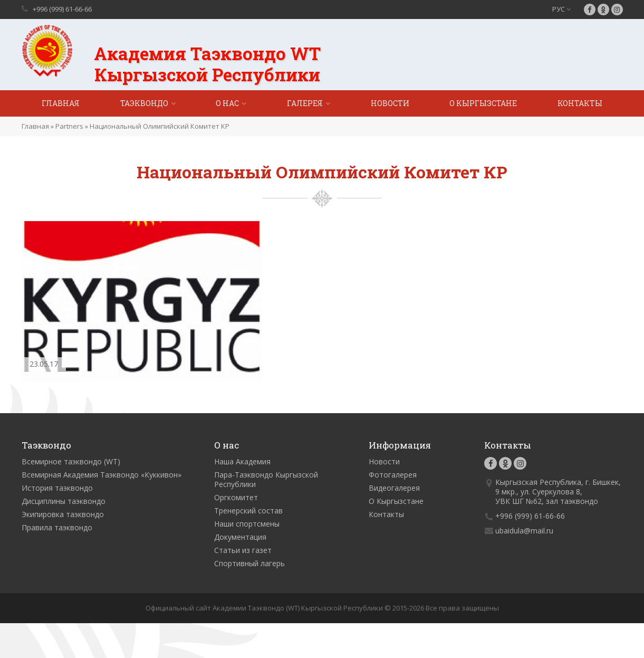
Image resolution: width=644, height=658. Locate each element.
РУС (561, 9)
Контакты (580, 103)
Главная (61, 103)
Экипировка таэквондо (63, 514)
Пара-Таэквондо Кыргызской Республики (266, 479)
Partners (69, 126)
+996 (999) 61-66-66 (62, 9)
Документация (240, 537)
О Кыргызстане (483, 103)
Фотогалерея (393, 475)
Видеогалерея (394, 488)
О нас (227, 103)
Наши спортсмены (247, 524)
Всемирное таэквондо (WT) (71, 461)
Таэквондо (144, 103)
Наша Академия (242, 461)
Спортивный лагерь (249, 563)
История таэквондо (57, 488)
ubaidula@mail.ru (524, 531)
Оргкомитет (236, 497)
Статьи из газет (243, 550)
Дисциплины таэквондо (64, 501)
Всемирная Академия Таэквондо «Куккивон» (102, 475)
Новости (390, 103)
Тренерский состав (248, 511)
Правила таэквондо (57, 527)
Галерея (305, 103)
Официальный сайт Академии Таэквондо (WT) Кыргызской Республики (264, 608)
